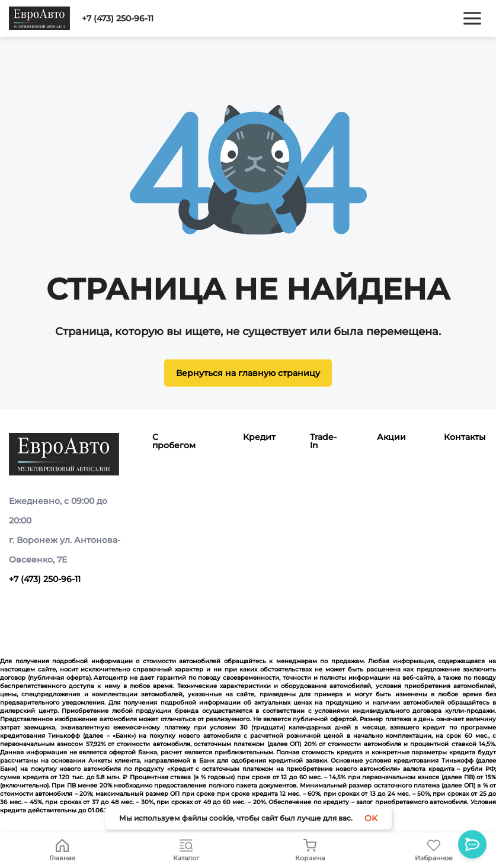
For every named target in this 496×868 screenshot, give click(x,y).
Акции (391, 437)
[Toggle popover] (472, 844)
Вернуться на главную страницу (248, 373)
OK (371, 818)
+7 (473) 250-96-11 (118, 18)
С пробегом (174, 441)
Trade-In (323, 441)
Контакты (465, 437)
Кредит (259, 437)
